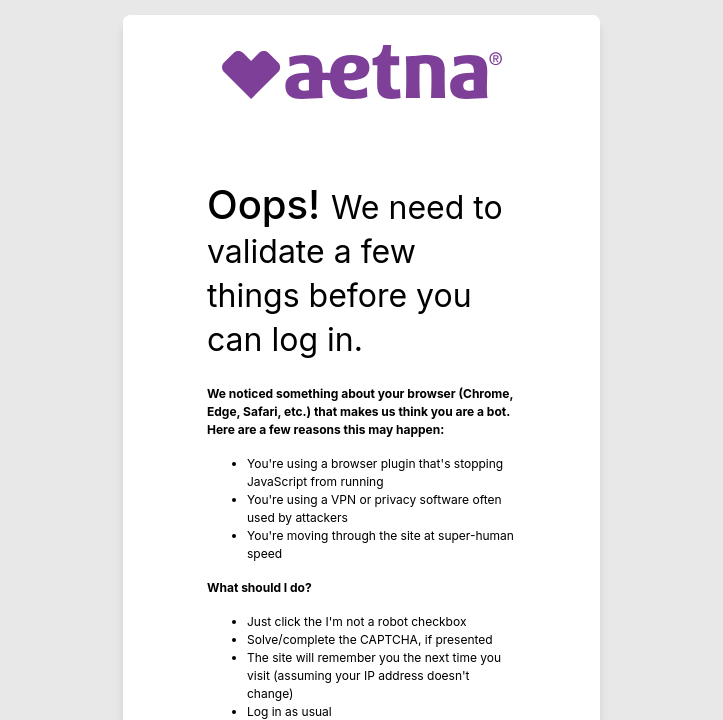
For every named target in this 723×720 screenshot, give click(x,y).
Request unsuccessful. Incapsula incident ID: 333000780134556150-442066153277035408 (361, 360)
